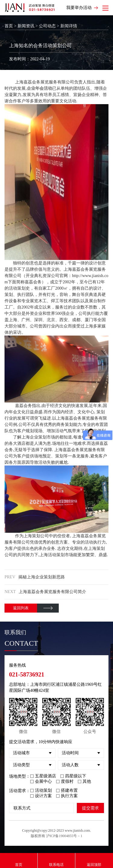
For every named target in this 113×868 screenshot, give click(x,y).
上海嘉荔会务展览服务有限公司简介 (52, 592)
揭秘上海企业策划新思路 (42, 577)
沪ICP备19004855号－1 (64, 836)
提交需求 (90, 808)
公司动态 (47, 26)
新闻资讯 (26, 26)
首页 (9, 26)
